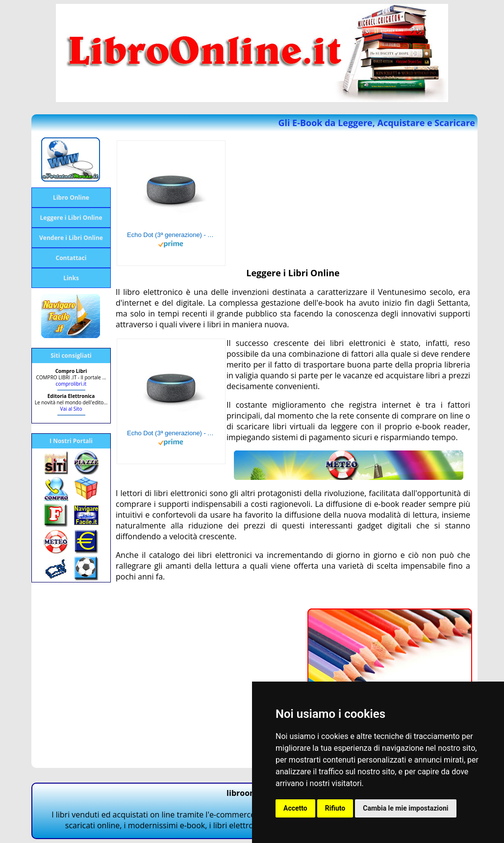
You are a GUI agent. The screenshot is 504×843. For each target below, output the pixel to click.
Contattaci (71, 258)
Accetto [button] (295, 808)
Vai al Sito (71, 409)
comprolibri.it (71, 384)
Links (71, 278)
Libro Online (71, 198)
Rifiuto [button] (335, 808)
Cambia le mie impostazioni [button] (405, 808)
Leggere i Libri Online (71, 218)
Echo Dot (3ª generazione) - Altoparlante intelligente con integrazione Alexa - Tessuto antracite (171, 235)
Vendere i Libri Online (71, 238)
